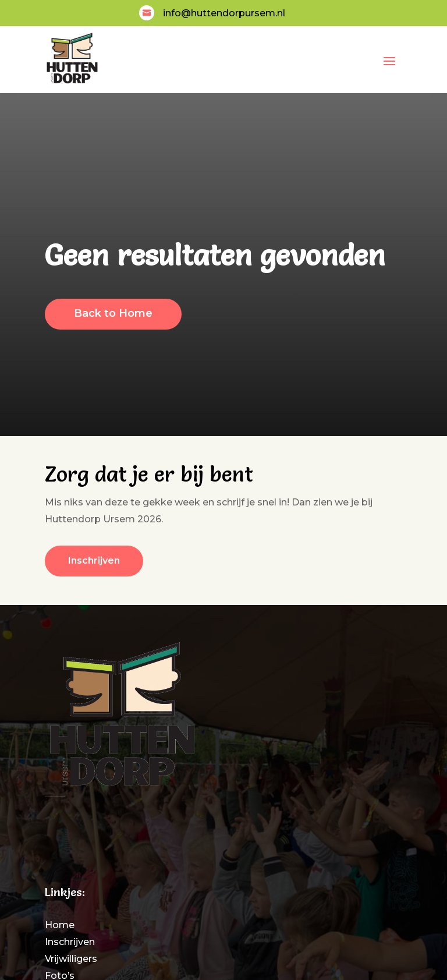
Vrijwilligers (71, 959)
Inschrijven (70, 942)
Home (60, 925)
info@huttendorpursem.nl (224, 13)
